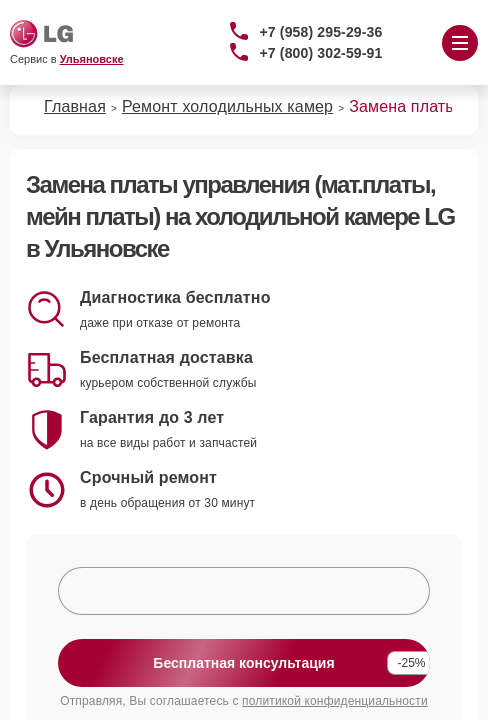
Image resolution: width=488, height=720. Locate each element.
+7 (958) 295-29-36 (321, 32)
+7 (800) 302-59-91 (321, 53)
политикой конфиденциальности (335, 701)
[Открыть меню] (460, 43)
